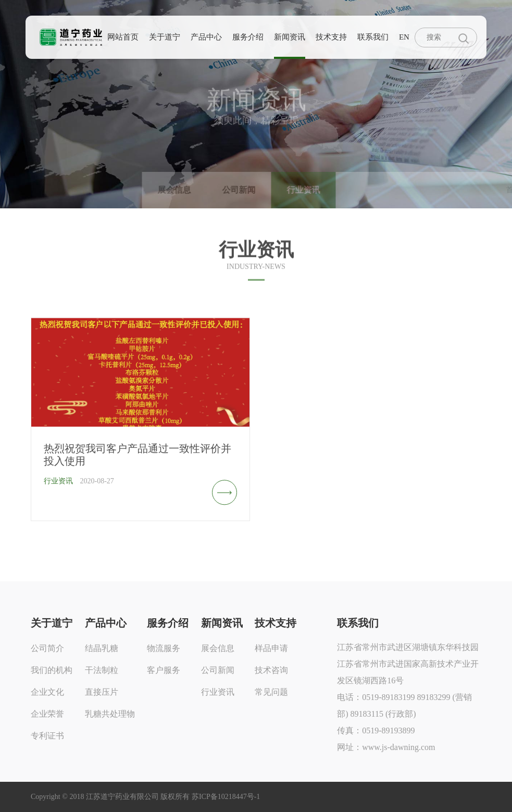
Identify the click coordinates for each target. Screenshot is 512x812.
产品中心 (206, 37)
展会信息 (218, 648)
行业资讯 (218, 692)
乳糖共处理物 (110, 714)
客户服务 (164, 670)
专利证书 (47, 736)
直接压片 (102, 692)
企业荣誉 (47, 714)
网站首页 (123, 37)
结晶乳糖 (102, 648)
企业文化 (47, 692)
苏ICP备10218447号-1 (226, 797)
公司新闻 (218, 670)
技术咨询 (271, 670)
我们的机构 (52, 670)
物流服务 (164, 648)
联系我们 (373, 37)
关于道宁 (165, 37)
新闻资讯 (290, 37)
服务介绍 (248, 37)
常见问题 (271, 692)
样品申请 (271, 648)
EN (404, 37)
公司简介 (47, 648)
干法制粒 (102, 670)
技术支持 (331, 37)
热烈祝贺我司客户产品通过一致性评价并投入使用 (138, 461)
